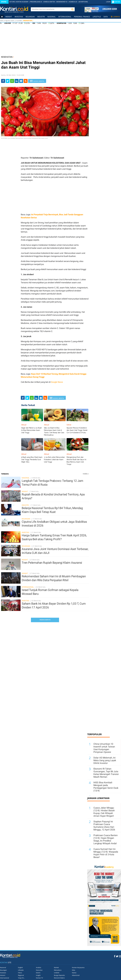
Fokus (20, 973)
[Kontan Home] (2, 17)
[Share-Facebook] (3, 81)
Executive (39, 970)
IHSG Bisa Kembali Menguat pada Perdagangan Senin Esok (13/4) (106, 787)
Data (106, 17)
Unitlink (57, 973)
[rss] (26, 81)
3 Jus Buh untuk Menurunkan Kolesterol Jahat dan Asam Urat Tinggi (54, 460)
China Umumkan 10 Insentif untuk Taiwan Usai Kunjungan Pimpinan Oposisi (104, 748)
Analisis (39, 967)
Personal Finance (82, 17)
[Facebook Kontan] (115, 956)
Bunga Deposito (59, 975)
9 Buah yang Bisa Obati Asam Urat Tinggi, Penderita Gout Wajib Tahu (32, 460)
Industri (41, 17)
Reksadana (58, 970)
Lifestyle (97, 17)
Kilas (74, 970)
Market (56, 967)
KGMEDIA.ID (73, 2)
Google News (57, 382)
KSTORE (12, 2)
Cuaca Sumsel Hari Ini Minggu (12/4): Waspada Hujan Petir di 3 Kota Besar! (106, 853)
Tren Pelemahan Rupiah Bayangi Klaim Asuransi (52, 563)
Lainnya (115, 17)
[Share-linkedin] (17, 81)
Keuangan (30, 17)
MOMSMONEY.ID (62, 2)
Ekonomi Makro (59, 978)
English (20, 967)
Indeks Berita (45, 620)
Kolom (38, 973)
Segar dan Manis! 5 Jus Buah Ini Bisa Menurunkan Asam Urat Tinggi (31, 430)
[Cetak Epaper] (101, 12)
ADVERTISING (83, 2)
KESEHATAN (7, 57)
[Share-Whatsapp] (12, 81)
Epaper (4, 2)
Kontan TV (39, 978)
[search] (50, 9)
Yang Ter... (22, 978)
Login (108, 2)
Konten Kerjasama (78, 967)
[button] (72, 9)
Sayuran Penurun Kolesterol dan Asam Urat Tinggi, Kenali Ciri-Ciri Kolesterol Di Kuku (77, 430)
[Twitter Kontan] (117, 956)
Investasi (19, 17)
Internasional (65, 17)
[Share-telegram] (21, 81)
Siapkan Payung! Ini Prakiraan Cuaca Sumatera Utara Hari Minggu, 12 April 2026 (104, 826)
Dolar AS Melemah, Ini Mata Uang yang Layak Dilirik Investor (105, 760)
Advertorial (76, 975)
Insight (25, 491)
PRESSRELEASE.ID (36, 2)
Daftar (117, 2)
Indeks (86, 474)
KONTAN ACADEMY (22, 2)
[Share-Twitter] (8, 81)
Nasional (52, 17)
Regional (21, 975)
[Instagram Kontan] (120, 956)
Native (74, 973)
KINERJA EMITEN (49, 2)
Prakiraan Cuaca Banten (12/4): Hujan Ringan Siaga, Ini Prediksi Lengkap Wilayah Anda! (106, 839)
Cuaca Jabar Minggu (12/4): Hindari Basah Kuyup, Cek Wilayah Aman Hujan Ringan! (104, 812)
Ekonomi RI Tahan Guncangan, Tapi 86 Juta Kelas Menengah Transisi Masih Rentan (106, 773)
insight (9, 17)
